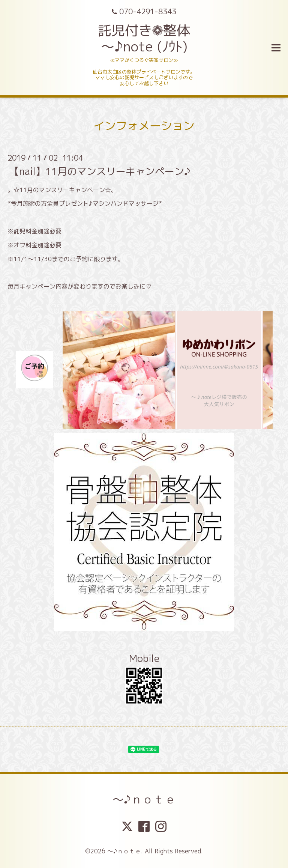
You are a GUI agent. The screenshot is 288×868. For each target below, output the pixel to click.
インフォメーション (144, 126)
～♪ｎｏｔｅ (144, 799)
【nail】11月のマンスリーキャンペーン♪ (100, 171)
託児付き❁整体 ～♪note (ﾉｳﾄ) (144, 38)
